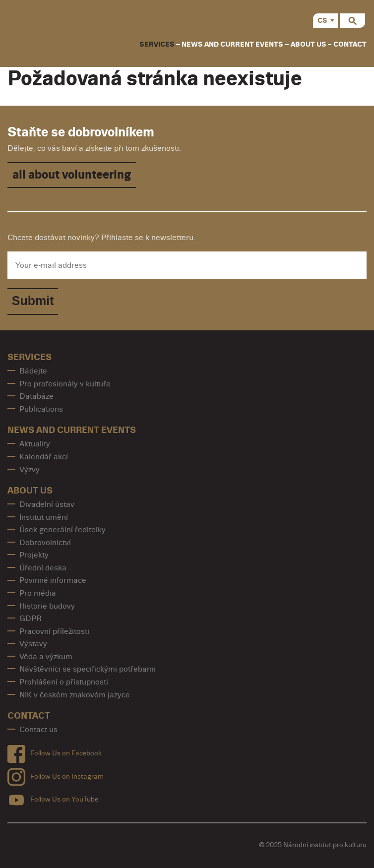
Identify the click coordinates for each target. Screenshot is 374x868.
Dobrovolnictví (45, 543)
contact (350, 44)
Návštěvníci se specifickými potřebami (88, 669)
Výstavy (33, 644)
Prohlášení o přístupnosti (64, 682)
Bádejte (33, 371)
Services (157, 44)
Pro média (38, 593)
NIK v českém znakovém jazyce (75, 695)
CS (322, 21)
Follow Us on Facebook (55, 752)
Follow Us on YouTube (53, 798)
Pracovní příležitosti (54, 631)
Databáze (36, 396)
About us (309, 44)
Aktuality (35, 444)
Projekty (34, 555)
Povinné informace (53, 580)
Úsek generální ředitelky (62, 530)
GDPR (31, 619)
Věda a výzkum (46, 657)
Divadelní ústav (47, 504)
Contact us (38, 730)
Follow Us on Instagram (56, 775)
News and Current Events (232, 44)
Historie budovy (47, 606)
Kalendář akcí (44, 457)
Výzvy (30, 470)
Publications (41, 409)
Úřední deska (43, 568)
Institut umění (44, 517)
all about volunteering (72, 175)
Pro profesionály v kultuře (65, 384)
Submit (33, 301)
